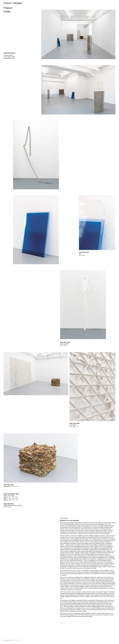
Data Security (11, 641)
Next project (63, 624)
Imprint (5, 641)
